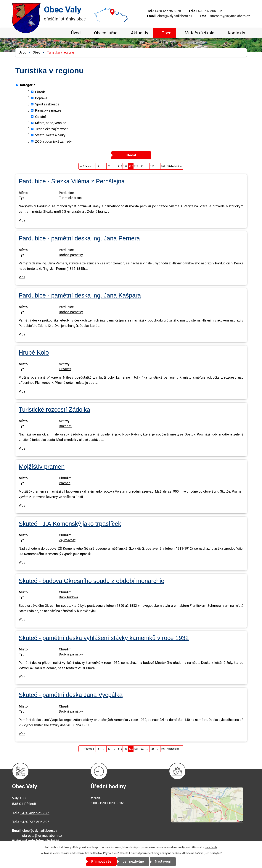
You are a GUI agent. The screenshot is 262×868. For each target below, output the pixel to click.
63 (109, 166)
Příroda (40, 92)
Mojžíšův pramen (42, 467)
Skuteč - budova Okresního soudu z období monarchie (92, 581)
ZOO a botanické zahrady (53, 141)
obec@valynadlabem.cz (175, 16)
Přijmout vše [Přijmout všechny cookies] (100, 862)
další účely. (211, 847)
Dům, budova (68, 597)
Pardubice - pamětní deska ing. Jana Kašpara (80, 295)
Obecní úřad (106, 33)
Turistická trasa (70, 198)
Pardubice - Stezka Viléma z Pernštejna (72, 181)
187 (163, 166)
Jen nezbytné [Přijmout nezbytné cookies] (133, 862)
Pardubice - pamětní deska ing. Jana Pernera (79, 238)
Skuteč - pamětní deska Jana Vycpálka (71, 695)
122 (142, 166)
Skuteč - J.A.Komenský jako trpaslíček (70, 524)
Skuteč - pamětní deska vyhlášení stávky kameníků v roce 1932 (104, 638)
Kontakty (236, 33)
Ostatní (40, 116)
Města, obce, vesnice (51, 123)
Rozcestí (66, 426)
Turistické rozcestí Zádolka (54, 410)
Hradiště (65, 369)
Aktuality (140, 33)
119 (125, 166)
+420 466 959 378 (168, 11)
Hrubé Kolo (34, 353)
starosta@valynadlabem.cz (230, 16)
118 (120, 166)
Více (22, 220)
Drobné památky (71, 255)
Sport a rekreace (47, 104)
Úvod (76, 33)
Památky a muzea (48, 110)
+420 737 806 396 (209, 11)
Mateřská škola (200, 33)
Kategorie (28, 85)
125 (152, 166)
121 (136, 166)
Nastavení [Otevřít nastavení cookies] (164, 862)
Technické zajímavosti (52, 129)
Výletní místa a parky (50, 135)
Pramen (65, 483)
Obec (166, 33)
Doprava (41, 98)
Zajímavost (67, 540)
